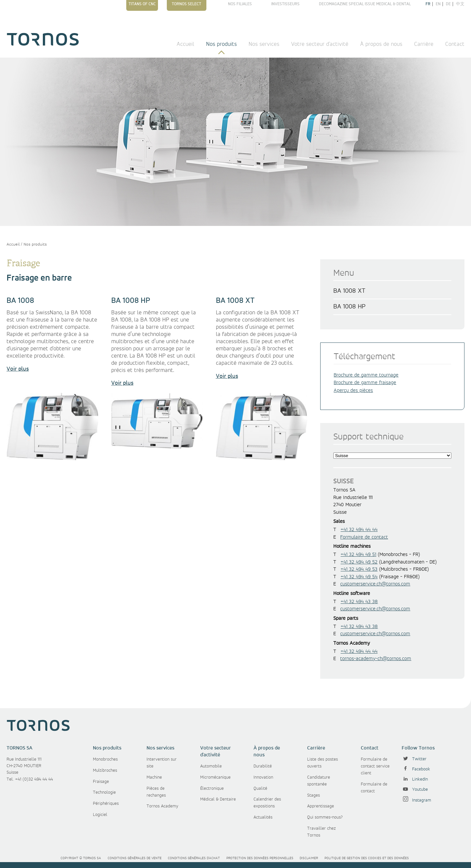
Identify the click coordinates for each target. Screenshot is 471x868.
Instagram (416, 800)
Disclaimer (309, 858)
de (448, 4)
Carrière (424, 44)
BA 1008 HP (349, 307)
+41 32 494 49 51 (358, 555)
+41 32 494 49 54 (359, 577)
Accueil (185, 44)
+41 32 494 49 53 (359, 569)
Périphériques (106, 803)
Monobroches (105, 759)
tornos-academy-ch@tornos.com (376, 659)
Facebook (416, 769)
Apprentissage (321, 806)
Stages (314, 795)
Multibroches (105, 770)
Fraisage (101, 782)
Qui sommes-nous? (325, 817)
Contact (455, 44)
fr (428, 4)
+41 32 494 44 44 (359, 530)
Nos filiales (240, 4)
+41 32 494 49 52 (359, 562)
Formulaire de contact (364, 537)
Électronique (212, 788)
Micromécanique (215, 777)
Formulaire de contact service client (375, 766)
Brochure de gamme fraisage (365, 383)
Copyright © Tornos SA (81, 858)
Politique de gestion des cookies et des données (367, 858)
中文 (460, 4)
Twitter (414, 759)
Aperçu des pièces (353, 391)
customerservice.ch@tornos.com (375, 584)
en (438, 4)
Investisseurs (285, 4)
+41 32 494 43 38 (359, 602)
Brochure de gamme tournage (366, 375)
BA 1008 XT (349, 291)
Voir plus (18, 369)
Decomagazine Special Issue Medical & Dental (365, 4)
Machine (154, 777)
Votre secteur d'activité (320, 44)
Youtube (415, 789)
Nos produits (221, 44)
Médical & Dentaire (218, 799)
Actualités (263, 817)
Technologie (104, 792)
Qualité (260, 788)
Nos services (264, 44)
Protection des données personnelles (260, 858)
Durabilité (263, 766)
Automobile (211, 766)
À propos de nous (381, 44)
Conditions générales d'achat (194, 858)
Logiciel (100, 815)
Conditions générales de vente (135, 858)
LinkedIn (415, 779)
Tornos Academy (162, 806)
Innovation (263, 777)
